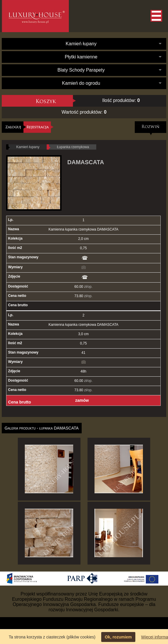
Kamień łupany (81, 44)
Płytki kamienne (81, 57)
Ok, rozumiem (118, 637)
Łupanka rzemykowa (73, 147)
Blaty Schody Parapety (81, 70)
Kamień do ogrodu (81, 83)
